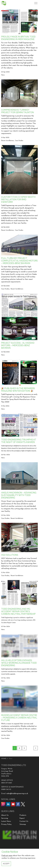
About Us (5, 815)
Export (22, 818)
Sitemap (23, 824)
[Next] (36, 748)
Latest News (6, 821)
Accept (6, 864)
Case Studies (19, 141)
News (3, 75)
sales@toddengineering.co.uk (17, 794)
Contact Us (24, 821)
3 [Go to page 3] (24, 748)
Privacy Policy (6, 824)
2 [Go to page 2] (19, 748)
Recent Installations (8, 141)
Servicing (5, 818)
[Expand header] (36, 3)
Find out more (7, 856)
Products (23, 815)
